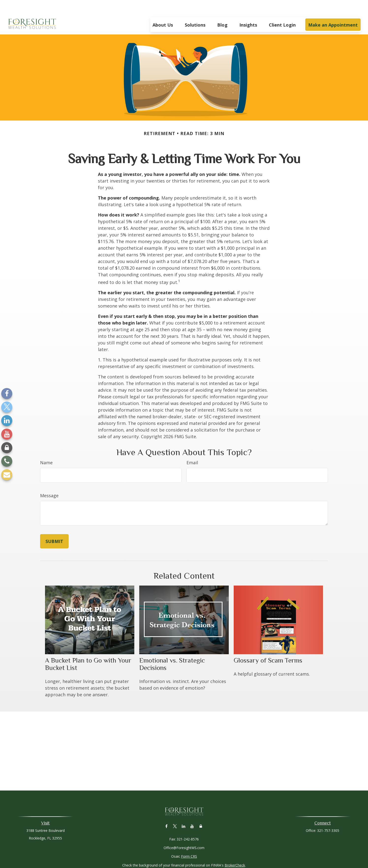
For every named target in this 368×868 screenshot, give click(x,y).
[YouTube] (7, 434)
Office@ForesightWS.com (184, 833)
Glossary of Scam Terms (268, 646)
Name (46, 448)
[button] (163, 10)
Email (192, 448)
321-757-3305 (328, 816)
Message (49, 481)
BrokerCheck (235, 850)
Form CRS (189, 842)
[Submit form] (54, 527)
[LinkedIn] (7, 421)
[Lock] (7, 448)
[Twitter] (7, 407)
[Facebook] (7, 394)
